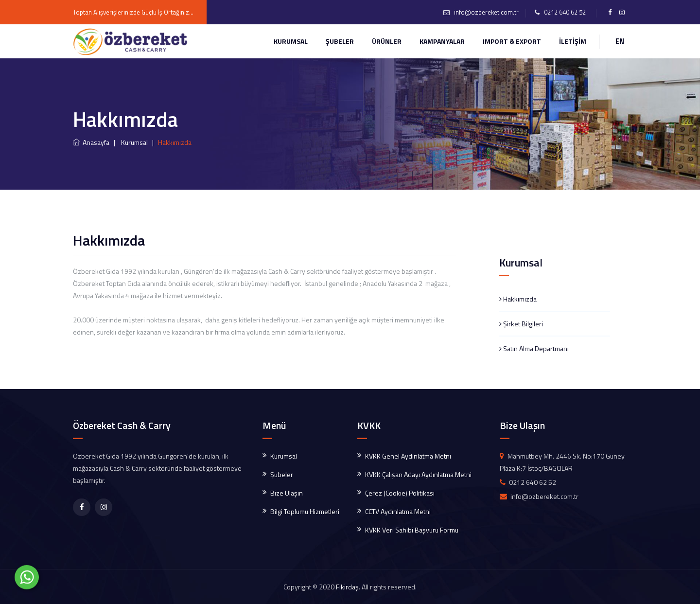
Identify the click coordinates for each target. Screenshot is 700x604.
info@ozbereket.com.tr (486, 12)
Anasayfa (91, 142)
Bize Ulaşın (287, 493)
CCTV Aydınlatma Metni (398, 511)
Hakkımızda (518, 299)
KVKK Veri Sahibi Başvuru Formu (412, 530)
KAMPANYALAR (442, 41)
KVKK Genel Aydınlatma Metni (408, 456)
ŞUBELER (340, 41)
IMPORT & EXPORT (512, 41)
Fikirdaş (347, 587)
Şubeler (282, 474)
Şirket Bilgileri (521, 324)
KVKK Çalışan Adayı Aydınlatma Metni (418, 474)
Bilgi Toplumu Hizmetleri (305, 511)
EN (620, 41)
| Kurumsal (129, 142)
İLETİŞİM (573, 41)
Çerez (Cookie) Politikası (400, 493)
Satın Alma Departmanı (534, 348)
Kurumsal (291, 41)
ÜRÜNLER (387, 41)
